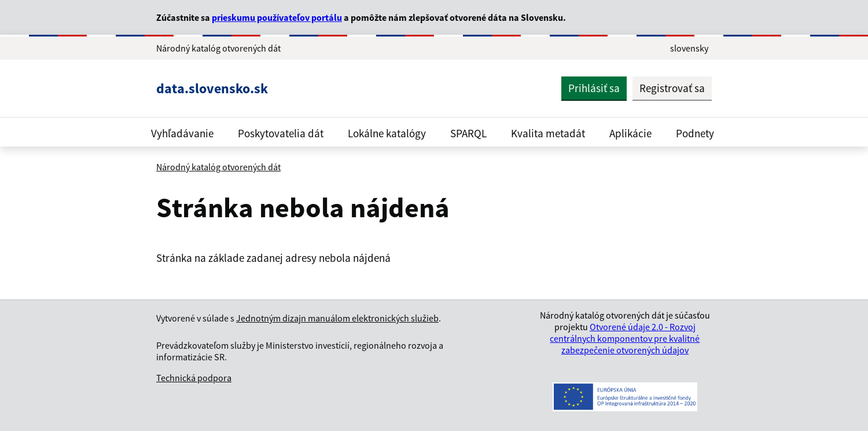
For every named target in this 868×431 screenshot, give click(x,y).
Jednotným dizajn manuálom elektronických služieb (337, 318)
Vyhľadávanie (182, 133)
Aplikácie (630, 133)
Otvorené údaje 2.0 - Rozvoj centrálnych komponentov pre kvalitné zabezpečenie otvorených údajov (625, 338)
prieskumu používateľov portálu (277, 17)
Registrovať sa (672, 88)
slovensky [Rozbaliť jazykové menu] (689, 48)
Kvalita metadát (548, 133)
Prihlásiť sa (594, 88)
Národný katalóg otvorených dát (218, 167)
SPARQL (468, 133)
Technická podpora (194, 378)
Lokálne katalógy (387, 133)
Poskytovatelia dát (281, 133)
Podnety (695, 133)
